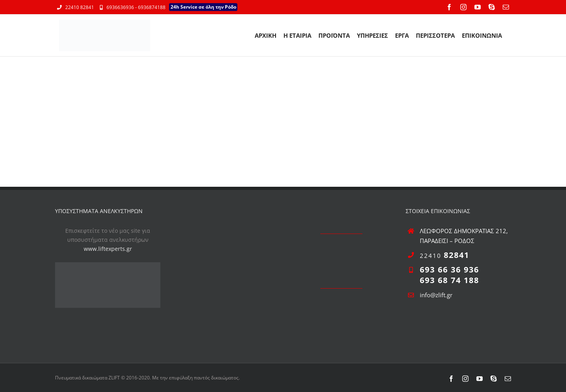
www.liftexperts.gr (108, 249)
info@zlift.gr (436, 295)
